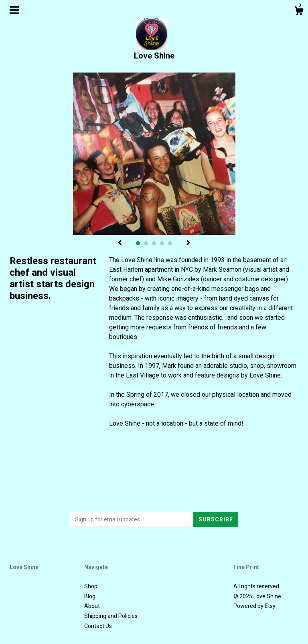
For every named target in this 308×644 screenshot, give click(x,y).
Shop (91, 586)
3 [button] (154, 243)
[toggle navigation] (14, 10)
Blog (90, 596)
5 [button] (170, 243)
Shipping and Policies (111, 616)
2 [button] (146, 243)
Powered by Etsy (254, 606)
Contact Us (98, 626)
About (92, 606)
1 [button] (138, 243)
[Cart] (299, 12)
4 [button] (162, 243)
